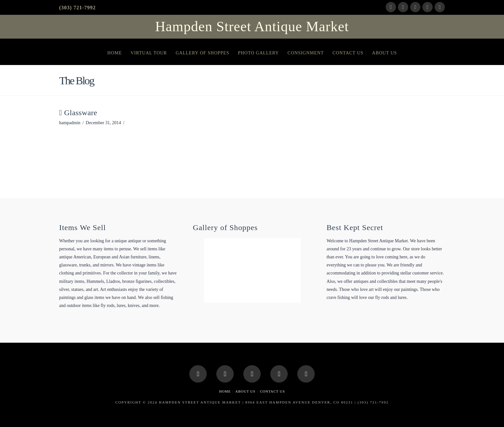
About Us (245, 391)
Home (225, 391)
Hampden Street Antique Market (252, 27)
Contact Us (273, 391)
